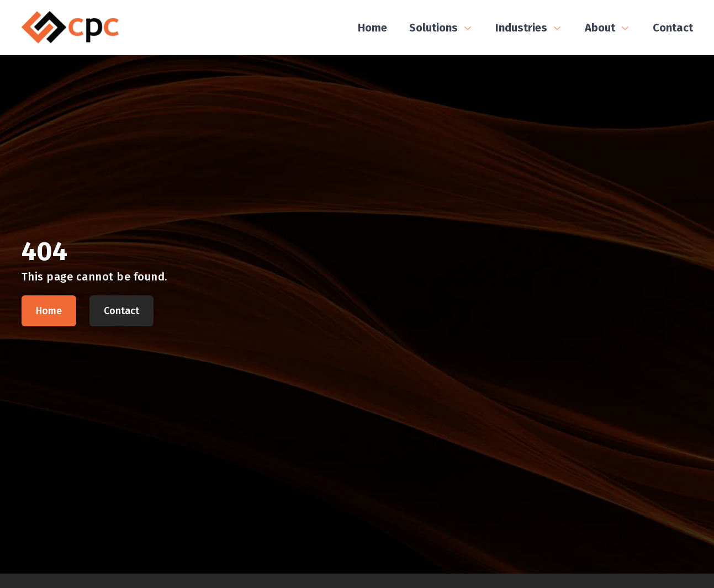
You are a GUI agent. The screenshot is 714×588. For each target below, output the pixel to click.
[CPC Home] (70, 27)
